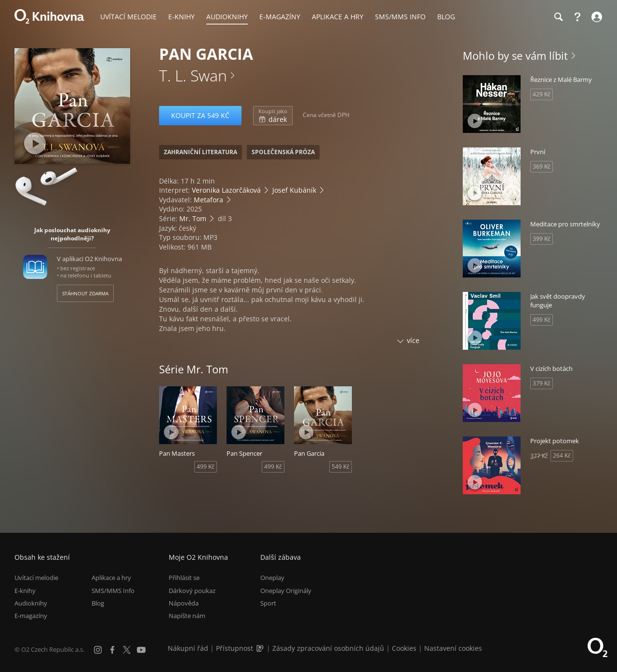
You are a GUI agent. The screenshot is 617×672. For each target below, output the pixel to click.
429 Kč (542, 94)
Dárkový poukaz (192, 591)
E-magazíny (31, 616)
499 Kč (206, 467)
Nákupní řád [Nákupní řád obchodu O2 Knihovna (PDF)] (188, 648)
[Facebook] (112, 650)
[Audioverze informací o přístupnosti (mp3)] (261, 648)
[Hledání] (558, 17)
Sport (268, 603)
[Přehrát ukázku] (35, 143)
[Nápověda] (577, 17)
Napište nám (187, 616)
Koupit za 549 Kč (200, 115)
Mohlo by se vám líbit (515, 55)
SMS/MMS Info (113, 591)
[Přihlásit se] (596, 17)
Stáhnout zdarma (85, 293)
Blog (98, 603)
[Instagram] (98, 650)
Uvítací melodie (36, 578)
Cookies (404, 648)
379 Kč (542, 383)
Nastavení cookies (453, 648)
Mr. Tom (193, 218)
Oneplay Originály (286, 591)
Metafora (208, 200)
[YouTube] (141, 650)
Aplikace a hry (111, 578)
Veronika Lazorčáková (226, 190)
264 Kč (562, 455)
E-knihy (25, 591)
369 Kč (542, 166)
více (413, 340)
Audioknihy (31, 603)
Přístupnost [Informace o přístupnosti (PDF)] (235, 648)
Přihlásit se (184, 578)
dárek (273, 116)
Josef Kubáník (294, 190)
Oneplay (272, 578)
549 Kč (341, 467)
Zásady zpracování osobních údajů (328, 648)
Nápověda (184, 603)
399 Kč (542, 239)
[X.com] (127, 650)
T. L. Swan (193, 75)
